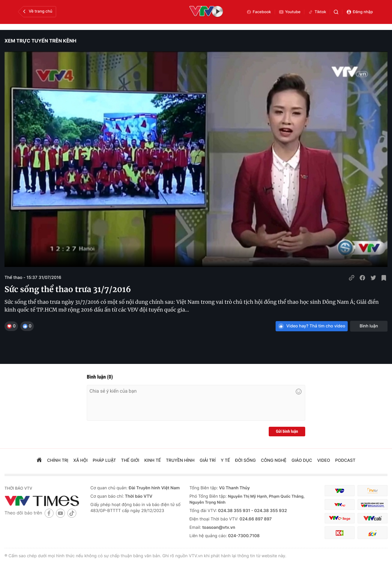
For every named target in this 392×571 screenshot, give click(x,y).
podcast (345, 460)
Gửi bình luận (287, 432)
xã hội (80, 460)
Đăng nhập (360, 12)
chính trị (58, 460)
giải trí (208, 460)
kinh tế (152, 460)
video (324, 460)
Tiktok (317, 12)
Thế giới (130, 460)
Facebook (259, 12)
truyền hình (180, 460)
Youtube (290, 12)
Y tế (225, 460)
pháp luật (104, 460)
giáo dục (302, 460)
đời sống (246, 460)
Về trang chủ (37, 11)
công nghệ (274, 460)
